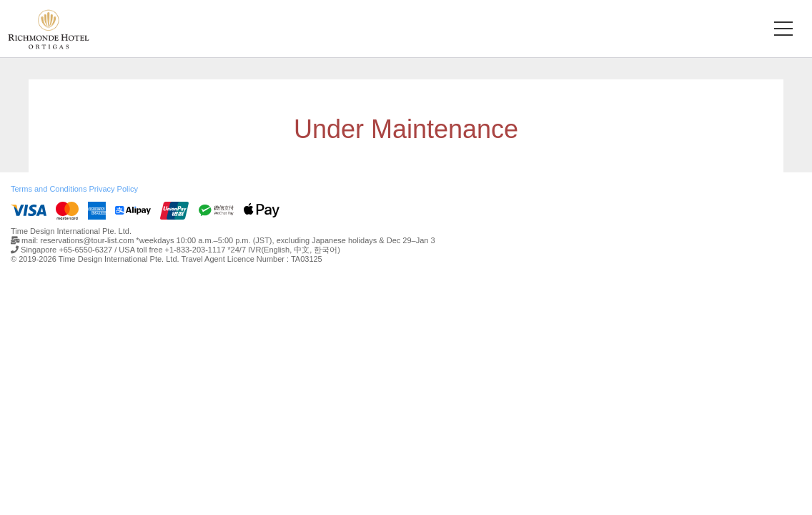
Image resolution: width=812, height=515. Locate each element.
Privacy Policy (113, 189)
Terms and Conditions (49, 189)
